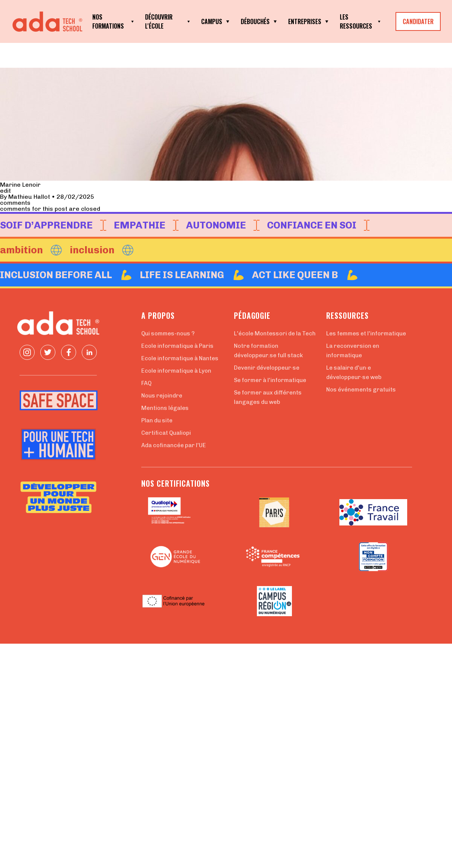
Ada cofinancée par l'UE (174, 445)
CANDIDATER (418, 21)
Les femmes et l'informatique (366, 333)
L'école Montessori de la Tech (275, 333)
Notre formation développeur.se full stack (268, 351)
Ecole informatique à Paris (177, 346)
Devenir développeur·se (267, 368)
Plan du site (157, 420)
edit (5, 191)
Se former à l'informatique (270, 380)
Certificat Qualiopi (166, 433)
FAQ (146, 383)
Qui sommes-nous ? (168, 333)
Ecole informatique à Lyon (176, 371)
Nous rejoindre (162, 396)
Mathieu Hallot (29, 197)
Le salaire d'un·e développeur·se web (354, 372)
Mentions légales (165, 408)
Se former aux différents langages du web (268, 397)
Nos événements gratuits (361, 390)
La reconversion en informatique (353, 351)
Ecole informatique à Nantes (180, 358)
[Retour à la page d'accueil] (49, 22)
